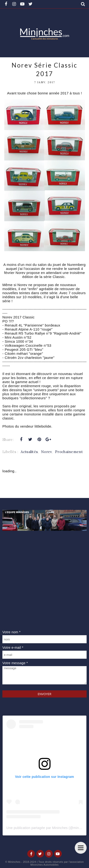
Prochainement (69, 452)
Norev (47, 452)
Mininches (14, 862)
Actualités (29, 452)
